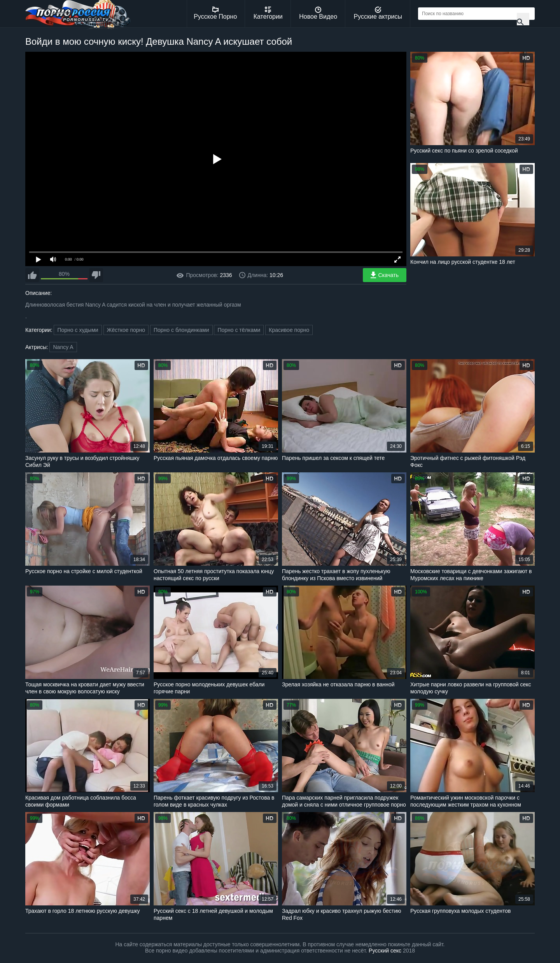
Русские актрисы (378, 13)
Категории (268, 13)
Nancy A (63, 347)
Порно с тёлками (239, 330)
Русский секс (385, 951)
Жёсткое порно (126, 330)
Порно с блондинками (181, 330)
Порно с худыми (78, 330)
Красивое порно (289, 330)
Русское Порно (215, 13)
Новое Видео (318, 13)
